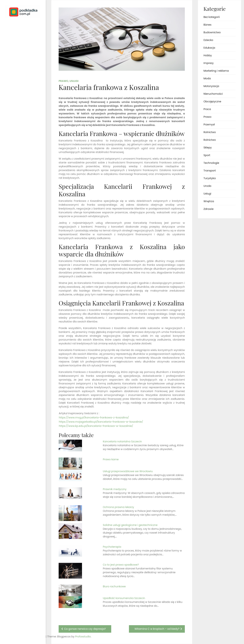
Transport (210, 171)
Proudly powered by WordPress (18, 631)
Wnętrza (209, 201)
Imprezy (208, 63)
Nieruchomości (213, 94)
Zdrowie (208, 209)
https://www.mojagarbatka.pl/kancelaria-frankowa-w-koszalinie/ (101, 422)
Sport (207, 155)
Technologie (211, 163)
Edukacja (209, 48)
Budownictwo (212, 32)
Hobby (208, 55)
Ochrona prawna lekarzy (118, 507)
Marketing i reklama (216, 71)
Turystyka (210, 178)
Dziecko (208, 40)
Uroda (207, 186)
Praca (207, 109)
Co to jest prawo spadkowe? (121, 565)
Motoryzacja (211, 86)
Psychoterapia (112, 547)
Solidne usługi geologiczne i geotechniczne (130, 525)
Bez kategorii (211, 17)
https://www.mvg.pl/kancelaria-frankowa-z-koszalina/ (94, 418)
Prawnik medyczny (115, 489)
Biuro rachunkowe (114, 586)
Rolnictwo (210, 132)
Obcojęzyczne (212, 101)
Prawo (63, 81)
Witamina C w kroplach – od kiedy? (157, 629)
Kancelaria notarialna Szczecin (122, 441)
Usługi (74, 81)
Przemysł (209, 124)
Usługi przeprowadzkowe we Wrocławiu (128, 471)
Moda (207, 78)
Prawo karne (111, 459)
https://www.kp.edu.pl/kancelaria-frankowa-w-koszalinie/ (96, 426)
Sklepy (208, 148)
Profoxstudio (31, 637)
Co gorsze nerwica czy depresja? (85, 629)
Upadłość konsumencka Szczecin (124, 598)
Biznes (207, 25)
